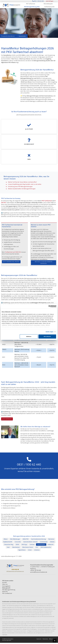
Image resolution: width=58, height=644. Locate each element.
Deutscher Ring (9, 545)
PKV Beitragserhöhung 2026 (32, 7)
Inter (8, 547)
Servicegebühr (7, 586)
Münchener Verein (28, 547)
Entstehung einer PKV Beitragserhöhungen (20, 187)
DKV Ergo (24, 545)
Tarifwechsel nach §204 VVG (13, 252)
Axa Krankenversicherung (38, 539)
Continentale (44, 542)
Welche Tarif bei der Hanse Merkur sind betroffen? (22, 182)
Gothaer (32, 545)
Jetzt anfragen (7, 419)
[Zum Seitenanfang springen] (55, 641)
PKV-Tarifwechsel (47, 201)
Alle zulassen (47, 336)
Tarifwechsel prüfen (49, 7)
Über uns (5, 584)
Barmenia (51, 539)
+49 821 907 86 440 (35, 570)
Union (30, 550)
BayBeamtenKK (8, 542)
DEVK (17, 545)
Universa (37, 550)
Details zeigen (50, 332)
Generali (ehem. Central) (30, 542)
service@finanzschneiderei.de (39, 572)
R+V (37, 547)
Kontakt (5, 582)
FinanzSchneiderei (8, 36)
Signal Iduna (22, 550)
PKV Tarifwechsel (31, 4)
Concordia (18, 542)
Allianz (6, 539)
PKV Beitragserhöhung (9, 590)
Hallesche (51, 545)
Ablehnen (29, 336)
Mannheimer (16, 547)
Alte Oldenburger (15, 539)
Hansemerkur (41, 545)
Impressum (39, 639)
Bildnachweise (52, 639)
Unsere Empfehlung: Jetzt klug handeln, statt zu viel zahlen (25, 184)
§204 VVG (5, 592)
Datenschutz (45, 639)
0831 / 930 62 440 (38, 1)
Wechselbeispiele (48, 4)
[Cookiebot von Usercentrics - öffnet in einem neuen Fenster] (50, 306)
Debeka (52, 542)
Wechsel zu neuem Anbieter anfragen (43, 263)
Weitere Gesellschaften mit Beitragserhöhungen (22, 189)
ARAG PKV (26, 539)
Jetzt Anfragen (50, 1)
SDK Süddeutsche (46, 547)
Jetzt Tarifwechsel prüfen (11, 262)
